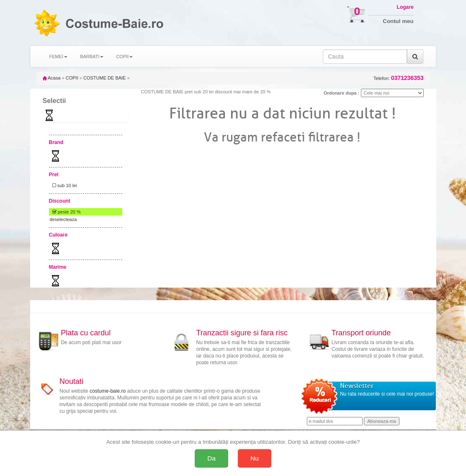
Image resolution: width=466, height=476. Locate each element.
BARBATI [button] (92, 57)
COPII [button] (124, 57)
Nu (255, 458)
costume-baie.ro (108, 391)
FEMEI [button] (59, 57)
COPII (72, 78)
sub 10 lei (63, 185)
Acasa (52, 78)
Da (211, 458)
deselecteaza (63, 219)
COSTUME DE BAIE (104, 78)
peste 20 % (65, 212)
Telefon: (398, 78)
